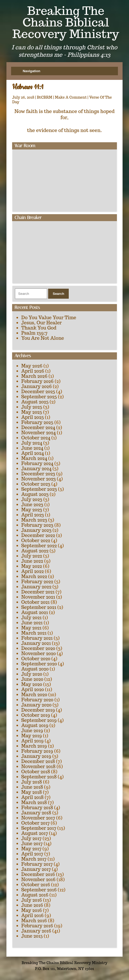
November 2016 (38, 879)
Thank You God (39, 328)
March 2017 (34, 859)
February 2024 (37, 463)
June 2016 (32, 905)
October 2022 (36, 540)
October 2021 (36, 602)
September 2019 (39, 720)
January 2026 (37, 386)
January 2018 (36, 813)
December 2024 (38, 427)
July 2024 (32, 443)
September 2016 (39, 890)
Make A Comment (71, 97)
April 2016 (33, 915)
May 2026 (32, 366)
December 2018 (38, 761)
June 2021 (32, 623)
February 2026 (38, 381)
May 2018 (32, 792)
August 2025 (35, 402)
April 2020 (33, 689)
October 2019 (36, 715)
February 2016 (37, 926)
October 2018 (36, 772)
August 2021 (35, 612)
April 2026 (33, 371)
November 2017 (38, 818)
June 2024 (32, 448)
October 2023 (36, 484)
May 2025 (32, 412)
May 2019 (32, 736)
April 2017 (32, 854)
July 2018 (32, 782)
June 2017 (32, 844)
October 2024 (36, 438)
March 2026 (35, 376)
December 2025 (38, 392)
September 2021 (39, 607)
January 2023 (36, 530)
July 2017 (32, 838)
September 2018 (39, 777)
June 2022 (32, 561)
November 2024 (39, 433)
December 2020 (38, 648)
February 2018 (37, 808)
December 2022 (38, 535)
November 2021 (38, 597)
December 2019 (38, 710)
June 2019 (32, 731)
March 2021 (34, 633)
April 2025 (33, 417)
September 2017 (39, 828)
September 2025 (39, 397)
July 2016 (32, 900)
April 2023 (33, 515)
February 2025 (37, 422)
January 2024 (36, 469)
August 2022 (35, 551)
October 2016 (36, 885)
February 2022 (37, 582)
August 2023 (35, 494)
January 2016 (36, 931)
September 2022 (39, 546)
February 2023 (37, 525)
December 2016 (38, 874)
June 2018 (32, 787)
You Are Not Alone (43, 338)
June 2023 (32, 505)
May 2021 (31, 628)
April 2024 (33, 453)
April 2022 (33, 571)
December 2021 (38, 592)
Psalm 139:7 (34, 333)
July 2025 (32, 407)
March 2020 (34, 695)
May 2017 (31, 849)
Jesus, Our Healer (42, 323)
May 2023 (32, 510)
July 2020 (32, 674)
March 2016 (34, 921)
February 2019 (37, 751)
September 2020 (39, 664)
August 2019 (35, 725)
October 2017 (36, 823)
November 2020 (39, 653)
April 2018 (33, 797)
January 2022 (36, 587)
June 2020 (32, 679)
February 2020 (37, 700)
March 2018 (34, 802)
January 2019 (36, 756)
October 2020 (36, 659)
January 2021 (36, 643)
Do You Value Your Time (49, 318)
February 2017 (37, 864)
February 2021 (37, 638)
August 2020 (35, 669)
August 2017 (35, 833)
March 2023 (34, 520)
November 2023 (39, 479)
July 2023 (32, 499)
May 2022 (32, 566)
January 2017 (36, 869)
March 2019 (34, 746)
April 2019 (33, 741)
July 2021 (32, 618)
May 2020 (32, 684)
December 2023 (38, 474)
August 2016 (35, 895)
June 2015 (32, 936)
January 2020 (36, 705)
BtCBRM (45, 97)
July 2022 (32, 556)
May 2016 (32, 910)
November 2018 (38, 766)
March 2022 (34, 576)
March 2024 (34, 458)
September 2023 (39, 489)
